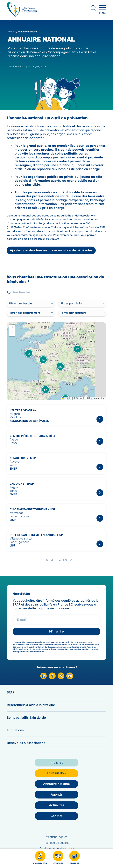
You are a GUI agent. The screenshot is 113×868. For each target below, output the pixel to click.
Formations (15, 730)
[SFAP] (22, 16)
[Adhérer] (74, 858)
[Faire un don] (40, 858)
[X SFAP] (61, 678)
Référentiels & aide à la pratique (31, 705)
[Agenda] (56, 795)
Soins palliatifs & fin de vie (26, 718)
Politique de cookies (56, 843)
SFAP (11, 692)
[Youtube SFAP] (70, 678)
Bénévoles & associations (26, 743)
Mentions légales (56, 837)
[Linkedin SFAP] (43, 678)
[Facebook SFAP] (52, 678)
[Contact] (56, 816)
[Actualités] (56, 805)
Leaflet (67, 398)
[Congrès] (58, 858)
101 (65, 559)
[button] (77, 349)
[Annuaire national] (56, 784)
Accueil (12, 32)
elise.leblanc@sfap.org (46, 239)
